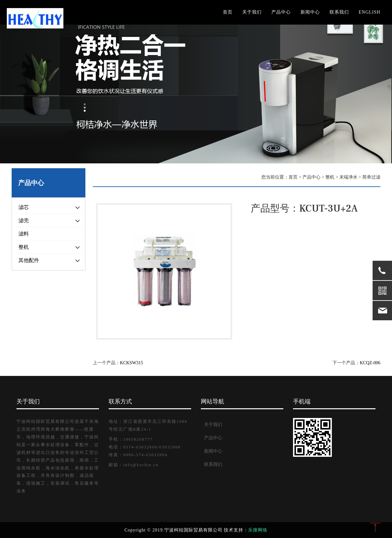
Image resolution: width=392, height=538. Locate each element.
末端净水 (348, 177)
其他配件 (29, 260)
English (370, 12)
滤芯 (24, 207)
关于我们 (252, 12)
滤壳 (24, 220)
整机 (24, 247)
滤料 (24, 234)
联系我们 (339, 12)
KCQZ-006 (370, 363)
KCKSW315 (132, 363)
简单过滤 (371, 177)
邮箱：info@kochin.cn (134, 465)
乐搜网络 (258, 530)
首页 (228, 12)
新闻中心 (310, 12)
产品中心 (281, 12)
